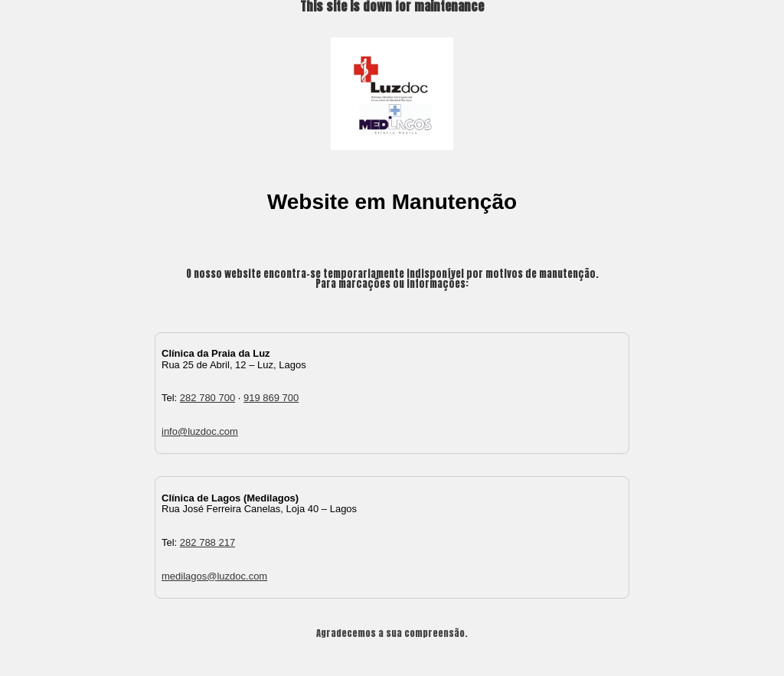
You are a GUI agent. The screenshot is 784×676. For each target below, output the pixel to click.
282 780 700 (207, 398)
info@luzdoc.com (200, 431)
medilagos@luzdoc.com (214, 576)
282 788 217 (207, 542)
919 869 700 (271, 398)
